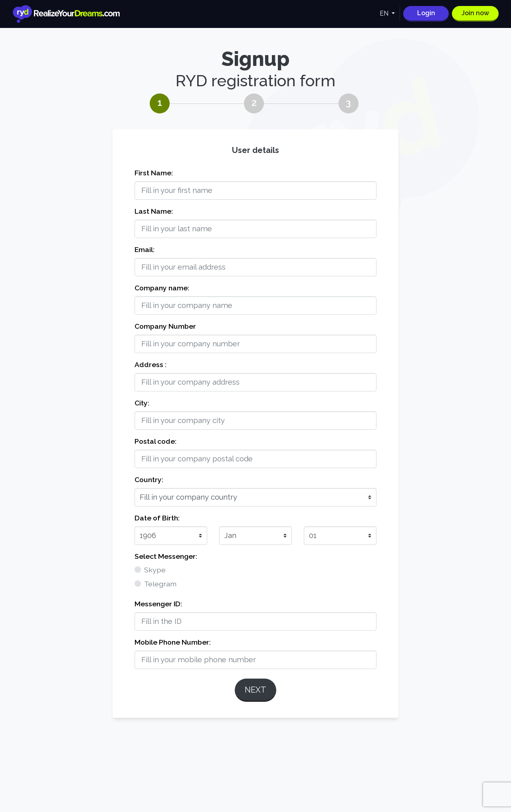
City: (142, 403)
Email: (145, 249)
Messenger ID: (158, 604)
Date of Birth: (157, 518)
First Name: (154, 173)
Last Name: (154, 211)
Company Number (165, 326)
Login (426, 13)
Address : (151, 364)
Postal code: (155, 441)
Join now (475, 13)
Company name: (162, 288)
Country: (149, 479)
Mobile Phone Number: (173, 642)
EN (385, 13)
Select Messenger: (166, 556)
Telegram (160, 584)
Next (255, 690)
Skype (155, 570)
